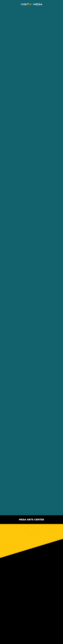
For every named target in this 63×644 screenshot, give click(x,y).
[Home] (32, 4)
